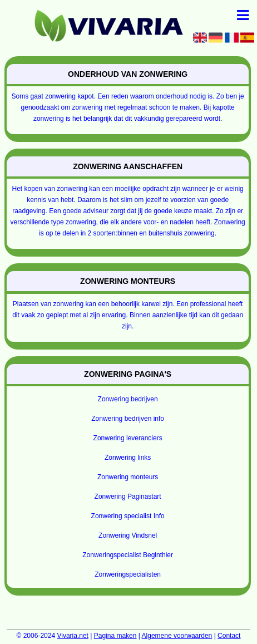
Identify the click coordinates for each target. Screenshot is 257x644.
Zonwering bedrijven (128, 399)
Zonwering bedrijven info (128, 419)
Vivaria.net (72, 636)
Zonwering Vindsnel (128, 535)
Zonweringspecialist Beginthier (128, 555)
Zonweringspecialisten (128, 574)
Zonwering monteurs (128, 477)
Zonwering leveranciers (128, 438)
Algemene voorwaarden (177, 636)
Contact (229, 636)
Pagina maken (115, 636)
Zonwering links (128, 458)
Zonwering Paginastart (128, 496)
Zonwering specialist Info (128, 516)
